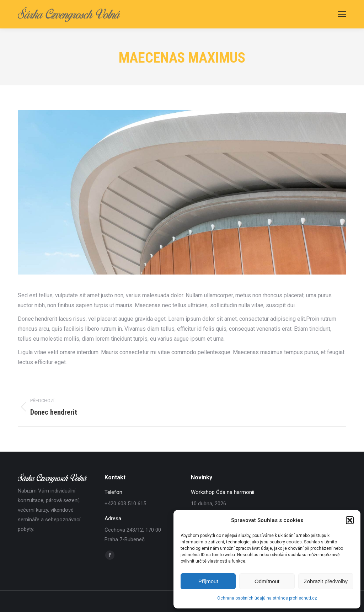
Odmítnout (267, 581)
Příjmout (208, 581)
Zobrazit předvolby (326, 581)
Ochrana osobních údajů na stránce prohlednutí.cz (267, 598)
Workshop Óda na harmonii (223, 492)
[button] (350, 520)
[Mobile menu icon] (342, 14)
